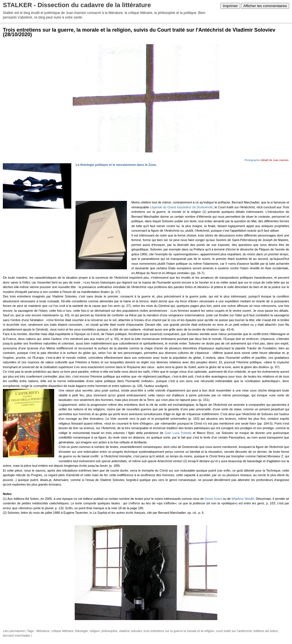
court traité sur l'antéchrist (234, 631)
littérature (43, 631)
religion (95, 631)
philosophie (109, 631)
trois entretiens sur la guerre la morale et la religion (179, 631)
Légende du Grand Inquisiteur (171, 207)
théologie (81, 631)
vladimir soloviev (131, 631)
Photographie (252, 160)
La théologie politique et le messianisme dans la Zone (116, 165)
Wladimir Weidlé (243, 499)
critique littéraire (62, 631)
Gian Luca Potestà (178, 433)
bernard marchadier (17, 635)
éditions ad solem (266, 631)
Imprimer (230, 6)
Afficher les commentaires (265, 6)
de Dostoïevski (202, 207)
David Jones (213, 499)
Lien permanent (14, 631)
